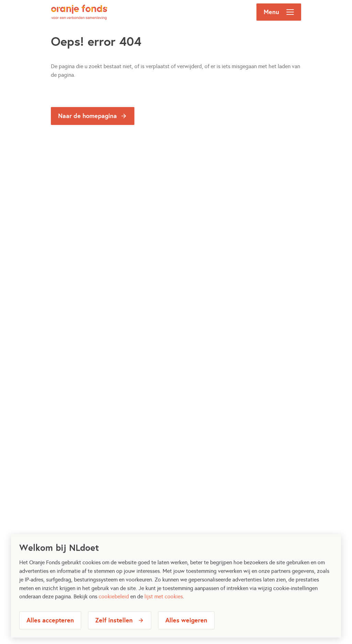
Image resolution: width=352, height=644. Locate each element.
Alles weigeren (186, 630)
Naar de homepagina (87, 116)
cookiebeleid (114, 607)
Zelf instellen (114, 630)
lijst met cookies (164, 607)
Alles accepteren (50, 630)
